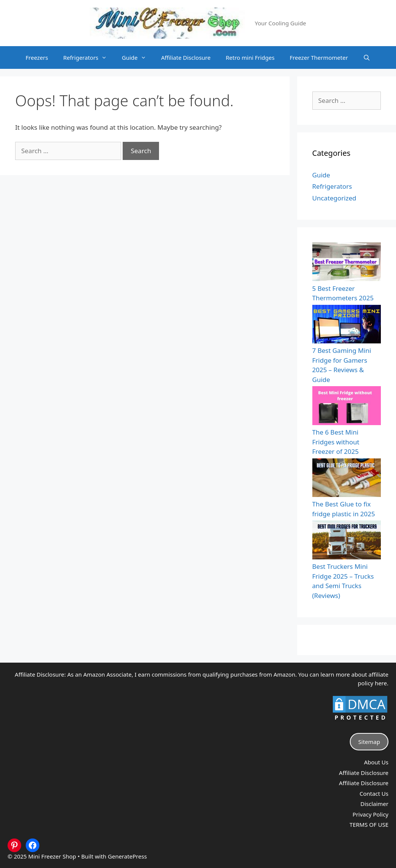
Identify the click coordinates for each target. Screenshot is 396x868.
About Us (376, 762)
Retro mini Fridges (250, 57)
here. (382, 683)
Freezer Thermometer (319, 57)
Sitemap (369, 742)
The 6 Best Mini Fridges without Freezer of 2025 (336, 442)
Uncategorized (334, 198)
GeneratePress (127, 856)
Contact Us (374, 793)
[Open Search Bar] (367, 57)
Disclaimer (374, 804)
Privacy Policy (370, 814)
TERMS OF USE (369, 825)
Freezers (37, 57)
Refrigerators (89, 57)
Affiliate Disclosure (186, 57)
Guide (138, 57)
